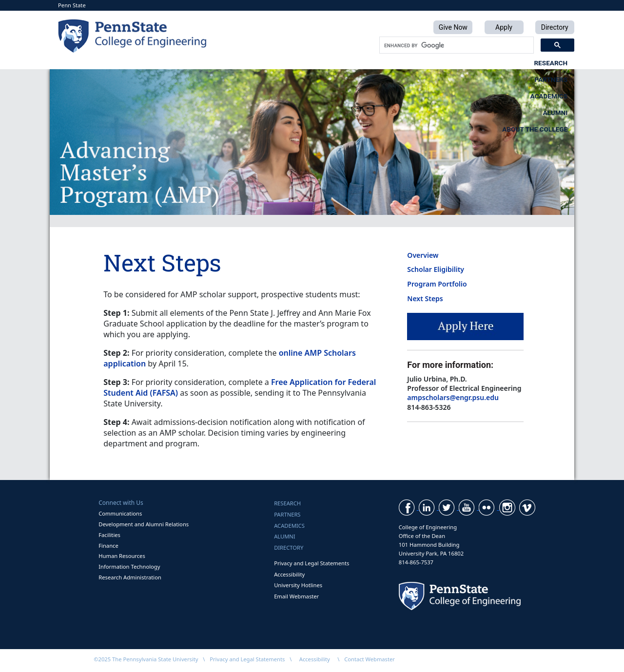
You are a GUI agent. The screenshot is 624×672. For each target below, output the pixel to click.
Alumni (441, 63)
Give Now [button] (453, 27)
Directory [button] (555, 27)
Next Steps (425, 298)
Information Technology (129, 566)
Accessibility (289, 574)
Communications (120, 513)
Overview (423, 255)
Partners (278, 63)
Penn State (72, 5)
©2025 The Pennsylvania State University (146, 659)
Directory (289, 547)
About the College (535, 63)
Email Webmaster (296, 596)
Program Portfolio (437, 284)
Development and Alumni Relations (144, 524)
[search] (456, 45)
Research (197, 63)
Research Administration (130, 577)
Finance (108, 546)
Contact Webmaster (370, 659)
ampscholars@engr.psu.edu (453, 397)
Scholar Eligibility (436, 269)
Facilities (109, 535)
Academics (362, 63)
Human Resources (122, 556)
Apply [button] (504, 27)
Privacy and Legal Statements (312, 563)
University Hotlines (298, 585)
